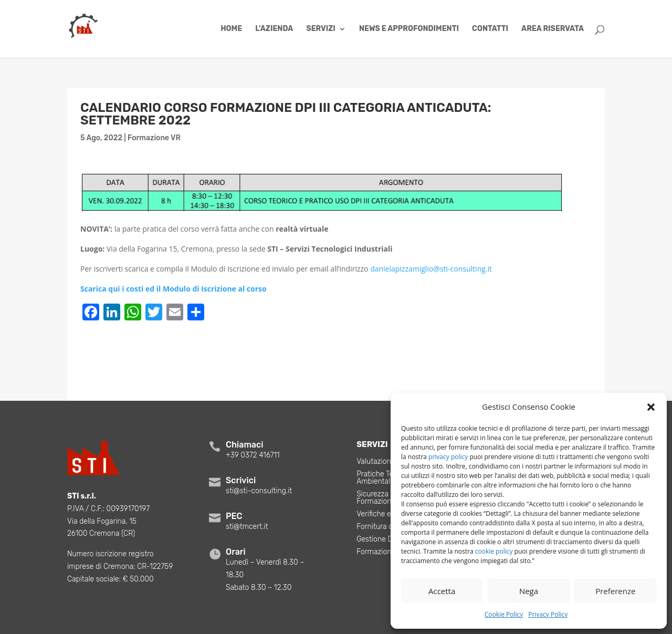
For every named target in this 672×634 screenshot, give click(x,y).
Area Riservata (553, 29)
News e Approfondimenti (409, 29)
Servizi (321, 29)
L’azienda (274, 29)
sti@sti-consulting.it (259, 491)
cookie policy (494, 551)
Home (231, 29)
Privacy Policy (548, 614)
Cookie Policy (504, 614)
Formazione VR (154, 138)
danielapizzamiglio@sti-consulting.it (431, 269)
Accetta (442, 591)
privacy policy (448, 457)
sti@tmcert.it (247, 527)
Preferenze (615, 591)
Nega (529, 591)
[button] (651, 407)
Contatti (490, 29)
